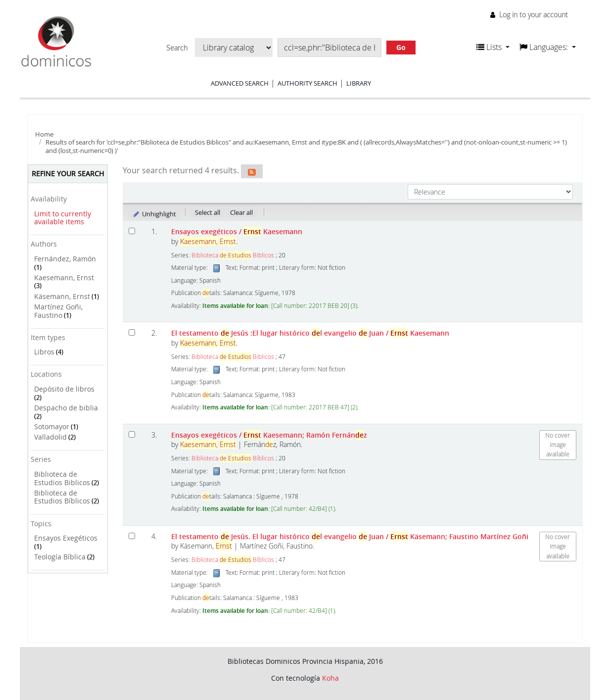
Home (44, 134)
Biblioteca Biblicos (233, 255)
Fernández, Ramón (65, 259)
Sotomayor (52, 426)
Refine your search (68, 174)
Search (177, 48)
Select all (208, 212)
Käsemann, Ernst (62, 296)
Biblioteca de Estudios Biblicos (62, 478)
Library (359, 83)
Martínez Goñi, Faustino (58, 311)
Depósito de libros (64, 389)
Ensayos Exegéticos (66, 538)
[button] (493, 47)
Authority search (307, 83)
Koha (330, 678)
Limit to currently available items (63, 218)
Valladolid (50, 437)
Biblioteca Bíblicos (233, 458)
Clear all (241, 212)
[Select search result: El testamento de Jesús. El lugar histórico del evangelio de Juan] (132, 536)
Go (401, 47)
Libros (44, 352)
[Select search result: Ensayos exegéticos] (132, 231)
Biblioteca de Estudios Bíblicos (62, 497)
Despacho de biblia (66, 408)
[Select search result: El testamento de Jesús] (132, 332)
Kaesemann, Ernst (64, 277)
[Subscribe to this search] (252, 171)
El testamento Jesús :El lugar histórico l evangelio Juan (310, 333)
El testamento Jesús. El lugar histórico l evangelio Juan (350, 536)
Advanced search (240, 83)
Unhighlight (154, 214)
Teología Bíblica (60, 557)
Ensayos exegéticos (237, 231)
